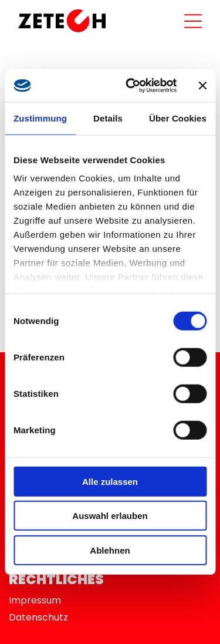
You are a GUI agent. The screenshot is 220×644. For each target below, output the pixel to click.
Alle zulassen (110, 482)
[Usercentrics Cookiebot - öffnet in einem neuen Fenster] (131, 86)
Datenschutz (38, 617)
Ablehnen (110, 550)
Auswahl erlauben (110, 516)
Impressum (35, 600)
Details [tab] (108, 118)
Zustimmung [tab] (40, 118)
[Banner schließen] (202, 86)
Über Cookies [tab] (178, 118)
